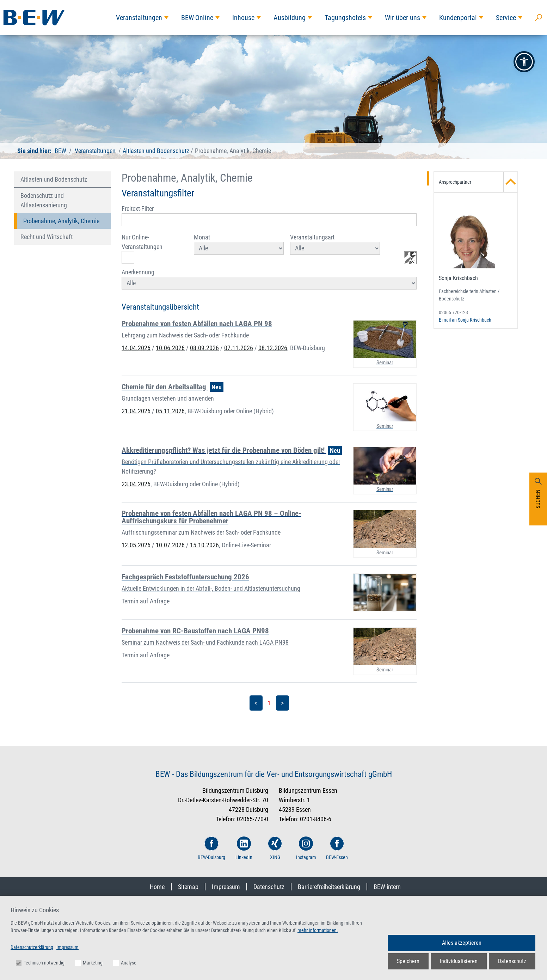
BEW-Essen (337, 848)
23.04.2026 (136, 484)
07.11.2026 (239, 348)
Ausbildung (290, 18)
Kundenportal (458, 18)
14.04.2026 (136, 348)
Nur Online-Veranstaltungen (142, 249)
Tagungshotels (345, 18)
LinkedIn (244, 848)
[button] (524, 62)
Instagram (306, 848)
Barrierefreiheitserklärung (329, 887)
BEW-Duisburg (211, 848)
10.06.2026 (170, 348)
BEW (60, 151)
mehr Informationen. (318, 930)
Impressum (226, 887)
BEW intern (387, 887)
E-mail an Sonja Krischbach (465, 320)
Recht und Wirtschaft (47, 237)
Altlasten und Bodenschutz (156, 151)
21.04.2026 (136, 411)
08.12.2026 (273, 348)
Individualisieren (459, 961)
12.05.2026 (136, 545)
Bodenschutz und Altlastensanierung (44, 200)
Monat (239, 244)
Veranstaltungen (139, 18)
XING (275, 848)
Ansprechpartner (478, 182)
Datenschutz (269, 887)
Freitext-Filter (269, 215)
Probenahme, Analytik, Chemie (61, 221)
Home (157, 887)
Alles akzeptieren (462, 943)
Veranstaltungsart (335, 244)
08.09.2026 (204, 348)
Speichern (408, 961)
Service (506, 18)
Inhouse (243, 18)
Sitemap (188, 887)
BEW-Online (197, 18)
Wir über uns (402, 18)
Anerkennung (269, 279)
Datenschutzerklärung (32, 947)
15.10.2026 (204, 545)
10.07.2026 (170, 545)
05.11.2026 (170, 411)
